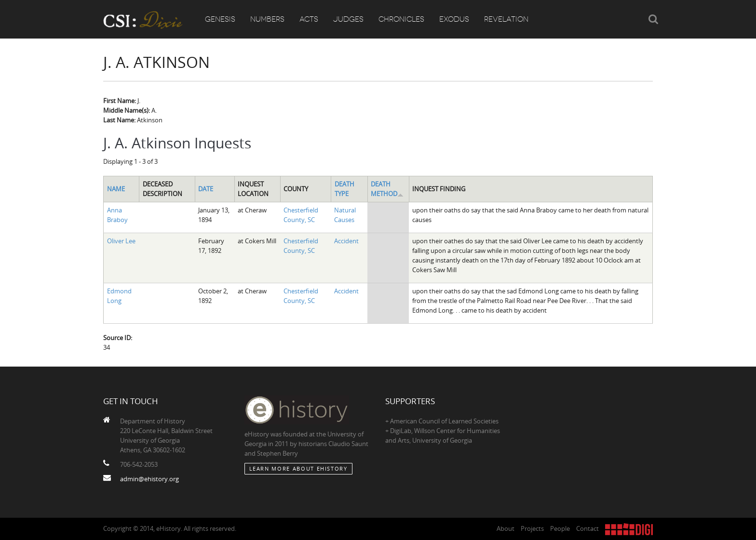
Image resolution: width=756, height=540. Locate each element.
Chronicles (401, 19)
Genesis (220, 19)
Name (116, 189)
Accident (346, 241)
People (560, 528)
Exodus (454, 19)
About (506, 528)
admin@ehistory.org (149, 479)
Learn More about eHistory (298, 468)
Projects (532, 528)
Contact (587, 528)
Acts (309, 19)
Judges (348, 19)
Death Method (387, 189)
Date (206, 189)
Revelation (506, 19)
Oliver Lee (121, 241)
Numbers (267, 19)
